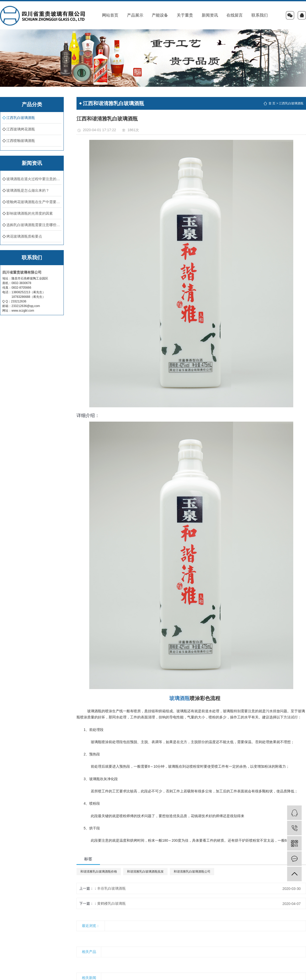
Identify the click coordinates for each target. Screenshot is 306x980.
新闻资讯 (210, 15)
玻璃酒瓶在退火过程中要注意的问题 (34, 179)
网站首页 (110, 15)
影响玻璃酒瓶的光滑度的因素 (30, 213)
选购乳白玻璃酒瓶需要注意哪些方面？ (34, 225)
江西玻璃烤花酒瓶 (21, 129)
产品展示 (135, 15)
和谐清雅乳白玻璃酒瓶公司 (192, 872)
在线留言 (235, 15)
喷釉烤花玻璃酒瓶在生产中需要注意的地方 (34, 202)
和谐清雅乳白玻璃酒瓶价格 (99, 872)
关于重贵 (185, 15)
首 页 (272, 103)
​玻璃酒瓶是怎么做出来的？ (28, 190)
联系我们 (260, 15)
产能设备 (160, 15)
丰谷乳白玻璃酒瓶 (111, 888)
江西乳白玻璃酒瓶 (21, 118)
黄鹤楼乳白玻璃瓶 (111, 903)
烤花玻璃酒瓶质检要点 (24, 236)
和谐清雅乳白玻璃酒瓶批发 (145, 872)
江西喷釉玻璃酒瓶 (21, 141)
